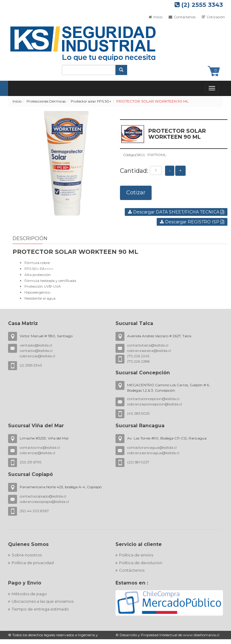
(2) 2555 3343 (199, 5)
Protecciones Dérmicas (46, 101)
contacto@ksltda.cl (36, 351)
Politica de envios (136, 555)
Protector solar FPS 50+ (91, 101)
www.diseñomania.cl (201, 635)
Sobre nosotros (27, 555)
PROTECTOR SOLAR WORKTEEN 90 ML (153, 101)
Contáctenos (132, 570)
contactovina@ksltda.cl (40, 447)
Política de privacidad (33, 563)
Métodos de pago (29, 594)
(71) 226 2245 (138, 356)
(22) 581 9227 (138, 462)
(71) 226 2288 (138, 361)
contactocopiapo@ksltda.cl (43, 496)
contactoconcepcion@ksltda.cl (153, 399)
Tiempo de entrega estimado (40, 609)
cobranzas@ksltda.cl (37, 356)
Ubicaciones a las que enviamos (43, 601)
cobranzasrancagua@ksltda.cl (153, 453)
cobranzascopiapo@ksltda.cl (44, 502)
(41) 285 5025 (138, 413)
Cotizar (136, 193)
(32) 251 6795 (30, 462)
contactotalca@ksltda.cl (148, 345)
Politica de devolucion (141, 563)
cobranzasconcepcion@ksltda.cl (155, 404)
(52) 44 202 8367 (34, 511)
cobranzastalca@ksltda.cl (149, 351)
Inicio (17, 101)
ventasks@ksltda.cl (36, 345)
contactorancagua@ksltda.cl (152, 447)
